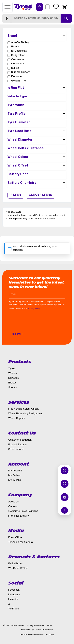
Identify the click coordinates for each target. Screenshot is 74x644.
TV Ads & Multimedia (21, 542)
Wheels (12, 374)
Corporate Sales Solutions (23, 511)
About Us (13, 502)
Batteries (13, 378)
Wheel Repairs (17, 419)
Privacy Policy (27, 630)
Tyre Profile (37, 114)
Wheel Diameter (37, 140)
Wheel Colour (37, 157)
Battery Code (37, 175)
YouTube (14, 609)
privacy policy (34, 309)
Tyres (12, 369)
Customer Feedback (20, 440)
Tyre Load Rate (37, 132)
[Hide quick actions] (65, 510)
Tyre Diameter (37, 123)
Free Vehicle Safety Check (23, 409)
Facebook (14, 590)
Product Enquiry (17, 445)
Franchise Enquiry (19, 516)
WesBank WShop (18, 569)
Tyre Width (37, 106)
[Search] (36, 18)
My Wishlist (15, 480)
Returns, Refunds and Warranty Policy (37, 635)
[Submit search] (66, 18)
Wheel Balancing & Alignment (25, 414)
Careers (13, 507)
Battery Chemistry (37, 183)
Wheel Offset (37, 166)
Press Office (15, 538)
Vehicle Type (37, 97)
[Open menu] (7, 7)
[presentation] (39, 323)
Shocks (12, 388)
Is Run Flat (37, 88)
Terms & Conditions (44, 630)
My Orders (14, 476)
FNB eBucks (15, 564)
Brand (37, 36)
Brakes (12, 383)
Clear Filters (40, 195)
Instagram (14, 595)
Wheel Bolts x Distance (37, 149)
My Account (15, 471)
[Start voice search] (7, 18)
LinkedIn (13, 600)
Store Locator (16, 450)
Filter (16, 195)
